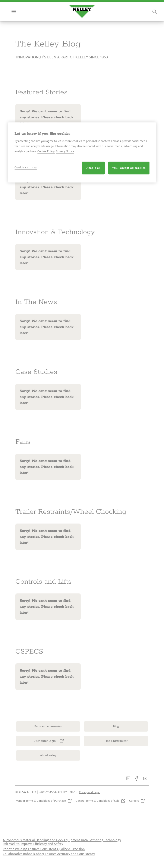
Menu (21, 20)
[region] (82, 152)
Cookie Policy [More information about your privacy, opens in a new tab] (46, 151)
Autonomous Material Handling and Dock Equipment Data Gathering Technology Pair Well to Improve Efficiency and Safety (62, 851)
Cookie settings (26, 168)
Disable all (93, 168)
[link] (17, 5)
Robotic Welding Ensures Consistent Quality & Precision (44, 858)
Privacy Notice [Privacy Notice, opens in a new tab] (65, 151)
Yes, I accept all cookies (129, 168)
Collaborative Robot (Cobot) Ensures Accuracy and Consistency (49, 863)
